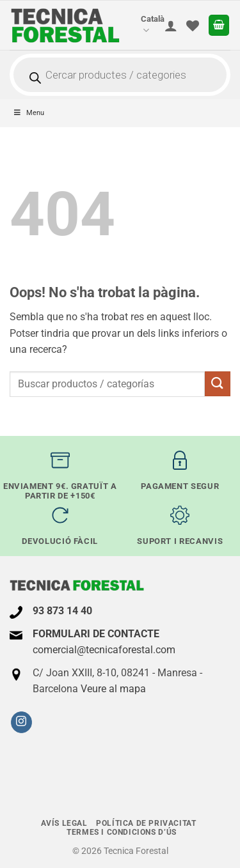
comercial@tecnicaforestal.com (104, 650)
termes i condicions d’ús (122, 832)
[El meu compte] (171, 26)
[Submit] (218, 384)
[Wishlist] (193, 26)
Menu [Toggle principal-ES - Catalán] (28, 113)
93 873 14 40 (62, 611)
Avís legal (64, 823)
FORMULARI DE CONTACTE (96, 634)
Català (153, 25)
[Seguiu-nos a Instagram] (21, 722)
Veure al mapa (113, 689)
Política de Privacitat (146, 823)
